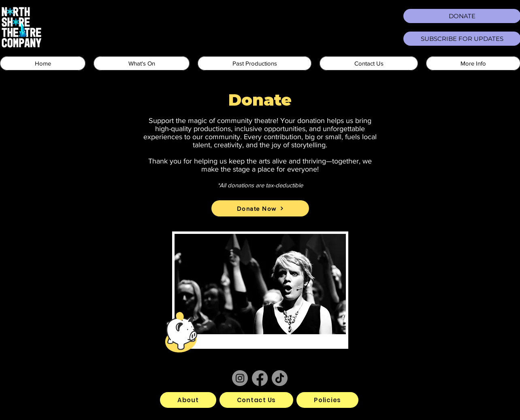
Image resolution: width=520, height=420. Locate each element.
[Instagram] (240, 378)
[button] (142, 63)
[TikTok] (280, 378)
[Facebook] (260, 378)
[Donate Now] (260, 208)
